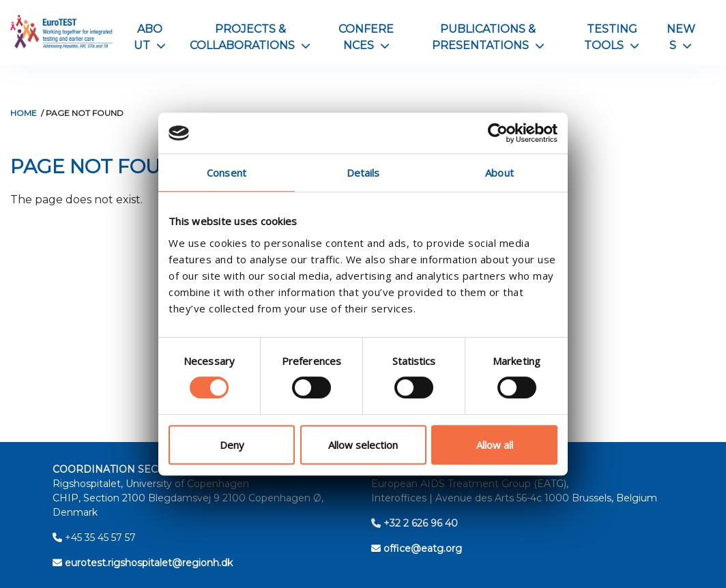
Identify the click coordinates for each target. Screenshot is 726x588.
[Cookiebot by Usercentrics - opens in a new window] (498, 133)
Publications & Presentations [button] (488, 37)
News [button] (681, 37)
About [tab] (499, 173)
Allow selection (363, 445)
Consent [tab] (227, 173)
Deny (232, 445)
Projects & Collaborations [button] (250, 37)
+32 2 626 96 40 (415, 523)
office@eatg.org (417, 548)
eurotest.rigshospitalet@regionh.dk (143, 563)
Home (24, 113)
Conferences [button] (366, 37)
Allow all (495, 445)
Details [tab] (363, 173)
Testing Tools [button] (612, 37)
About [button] (150, 37)
